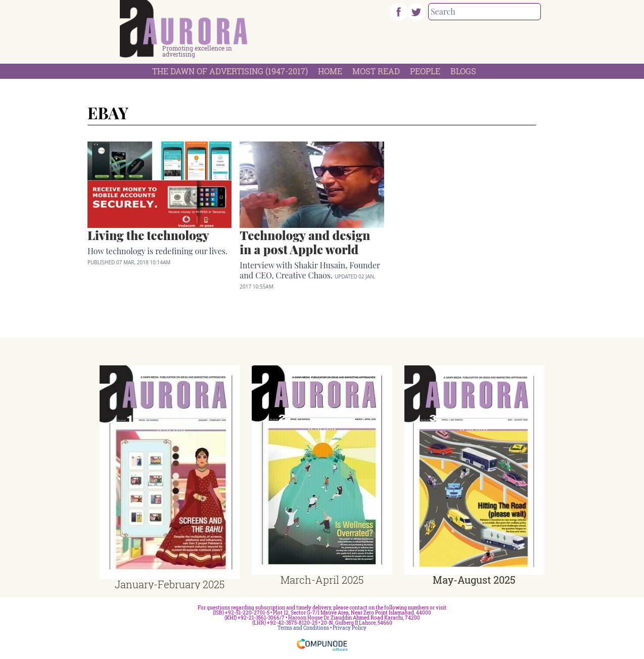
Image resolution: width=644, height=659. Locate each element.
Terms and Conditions (303, 628)
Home (330, 71)
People (425, 71)
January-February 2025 (170, 584)
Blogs (463, 71)
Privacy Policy (350, 628)
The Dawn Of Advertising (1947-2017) (230, 71)
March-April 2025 (322, 580)
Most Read (376, 71)
